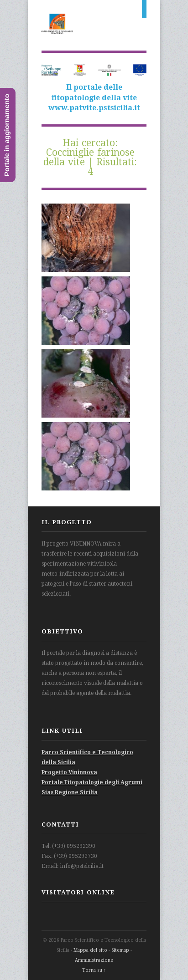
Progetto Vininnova (69, 772)
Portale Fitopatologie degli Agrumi (92, 782)
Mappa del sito (90, 950)
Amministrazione (94, 960)
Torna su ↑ (94, 970)
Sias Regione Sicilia (70, 792)
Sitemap (120, 950)
